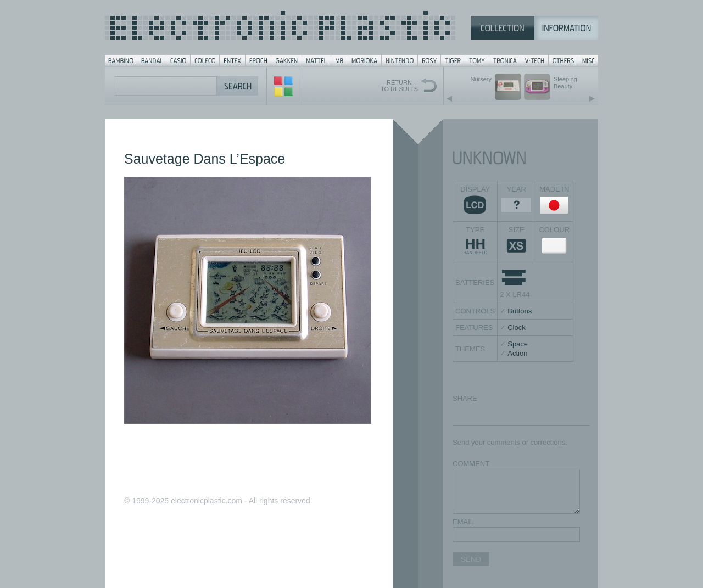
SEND (471, 559)
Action (517, 353)
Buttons (520, 311)
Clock (517, 327)
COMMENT (471, 464)
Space (518, 344)
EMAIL (463, 522)
